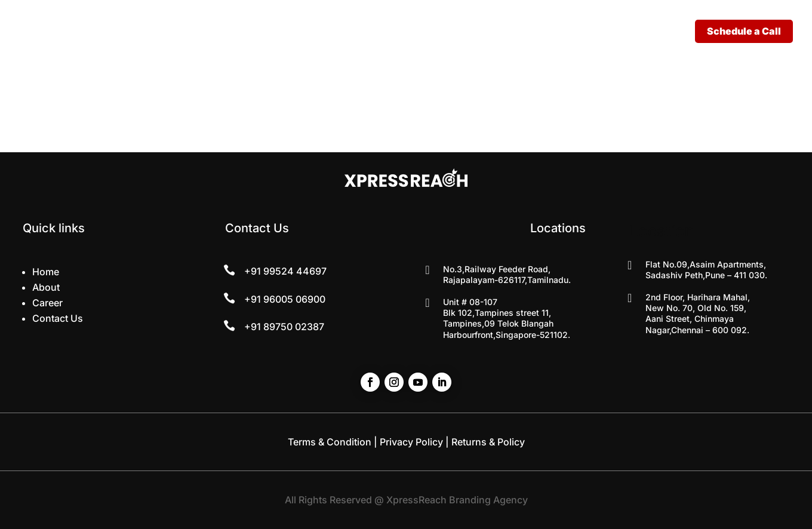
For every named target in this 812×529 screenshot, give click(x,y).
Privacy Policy (411, 442)
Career (47, 303)
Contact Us (58, 318)
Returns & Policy (488, 442)
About (46, 287)
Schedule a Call (744, 31)
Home (46, 272)
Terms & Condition (330, 442)
